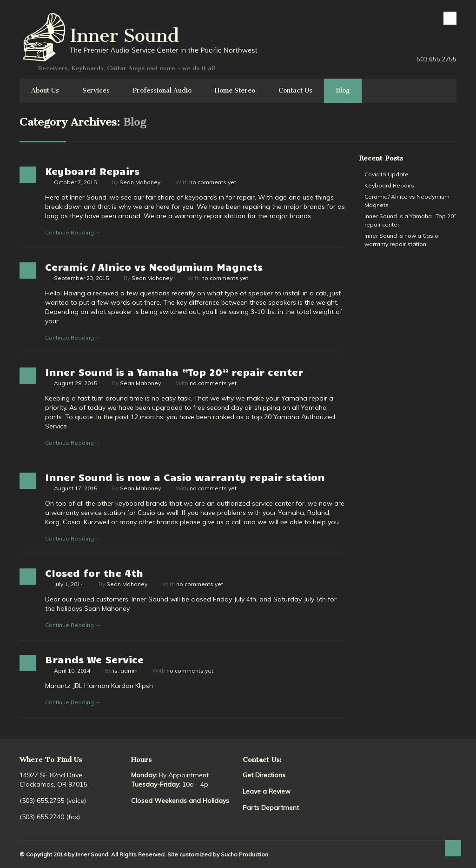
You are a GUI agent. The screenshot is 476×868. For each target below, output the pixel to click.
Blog (343, 90)
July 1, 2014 (69, 584)
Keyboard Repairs (92, 171)
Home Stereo (235, 90)
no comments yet (213, 182)
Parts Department (271, 808)
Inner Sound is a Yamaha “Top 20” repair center (174, 372)
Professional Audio (162, 90)
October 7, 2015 (75, 182)
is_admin (125, 671)
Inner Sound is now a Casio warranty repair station (185, 477)
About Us (45, 90)
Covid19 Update (387, 174)
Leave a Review (267, 791)
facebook (450, 18)
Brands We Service (94, 659)
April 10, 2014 (72, 671)
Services (96, 90)
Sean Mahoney (140, 182)
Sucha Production (245, 854)
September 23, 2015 (81, 278)
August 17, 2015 (76, 488)
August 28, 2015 (76, 383)
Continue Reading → (73, 232)
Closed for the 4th (94, 573)
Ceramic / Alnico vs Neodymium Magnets (154, 267)
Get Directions (264, 775)
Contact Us (295, 90)
